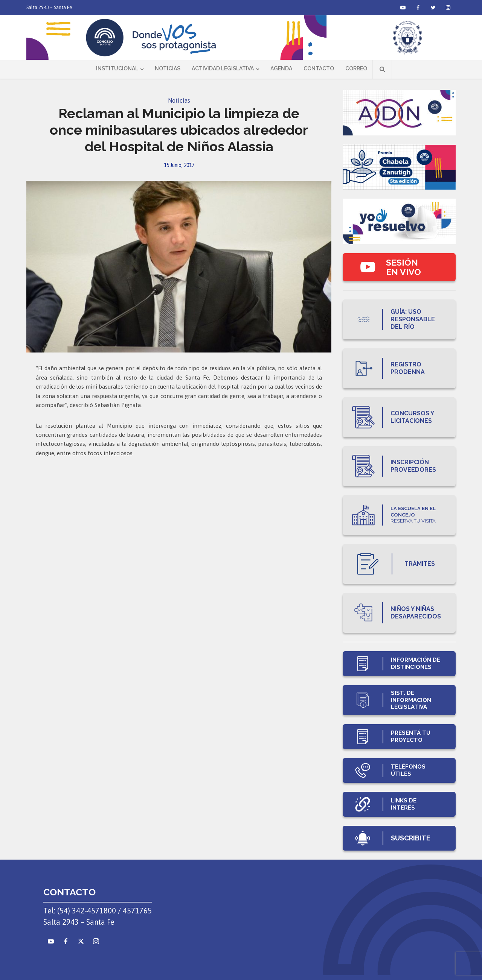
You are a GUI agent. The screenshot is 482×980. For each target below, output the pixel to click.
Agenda (281, 68)
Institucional (117, 68)
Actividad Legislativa (223, 68)
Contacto (319, 68)
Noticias (168, 68)
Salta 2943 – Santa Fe (49, 7)
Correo (356, 68)
